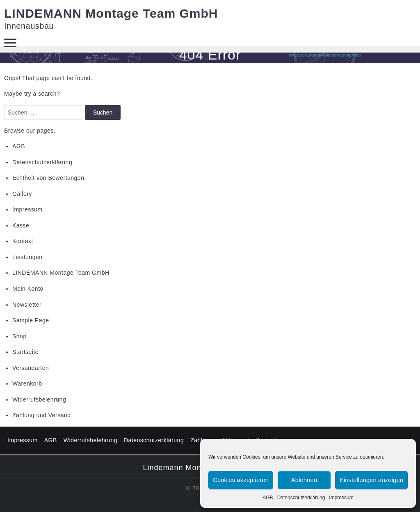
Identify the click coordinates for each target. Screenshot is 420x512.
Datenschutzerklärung (301, 498)
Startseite (25, 352)
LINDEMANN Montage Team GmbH (111, 13)
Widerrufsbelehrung (39, 399)
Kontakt (23, 241)
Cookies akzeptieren (241, 480)
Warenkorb (27, 383)
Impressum (341, 498)
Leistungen (27, 257)
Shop (19, 336)
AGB (268, 498)
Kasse (21, 225)
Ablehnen (304, 480)
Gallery (22, 194)
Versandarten (31, 368)
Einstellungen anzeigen (371, 480)
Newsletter (27, 305)
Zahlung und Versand (42, 415)
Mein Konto (28, 289)
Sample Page (31, 320)
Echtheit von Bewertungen (48, 178)
